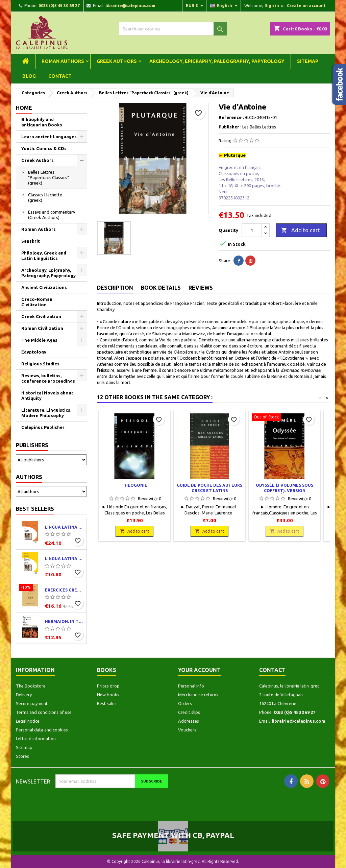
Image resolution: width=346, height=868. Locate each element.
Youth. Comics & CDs (44, 148)
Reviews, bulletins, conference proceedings (48, 378)
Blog (29, 76)
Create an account (306, 6)
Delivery (24, 695)
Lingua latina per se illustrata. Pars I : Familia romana (64, 527)
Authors (29, 477)
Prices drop (108, 686)
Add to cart (300, 231)
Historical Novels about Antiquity (47, 395)
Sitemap (308, 61)
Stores (22, 756)
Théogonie (134, 485)
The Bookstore (31, 686)
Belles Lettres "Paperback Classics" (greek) (48, 177)
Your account (199, 670)
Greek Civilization (41, 316)
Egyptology (34, 352)
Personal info (191, 686)
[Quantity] (252, 230)
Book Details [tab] (161, 288)
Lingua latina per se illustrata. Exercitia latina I (64, 559)
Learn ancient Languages (49, 137)
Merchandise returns (198, 695)
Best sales (107, 703)
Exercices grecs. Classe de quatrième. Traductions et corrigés (64, 590)
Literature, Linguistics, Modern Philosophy (46, 413)
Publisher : (230, 127)
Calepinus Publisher (43, 427)
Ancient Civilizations (44, 287)
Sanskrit (31, 241)
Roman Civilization (42, 328)
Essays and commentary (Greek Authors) (52, 215)
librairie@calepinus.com (130, 6)
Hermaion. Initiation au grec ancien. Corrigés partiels (64, 621)
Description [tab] (115, 288)
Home (24, 108)
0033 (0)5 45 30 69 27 (59, 6)
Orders (185, 703)
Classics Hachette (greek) (45, 197)
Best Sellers (35, 509)
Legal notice (28, 721)
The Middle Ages (39, 340)
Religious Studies (40, 364)
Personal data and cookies (42, 730)
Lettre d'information (36, 739)
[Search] (173, 29)
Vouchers (187, 730)
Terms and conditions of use (44, 712)
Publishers (32, 445)
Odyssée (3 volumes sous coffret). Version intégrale (285, 491)
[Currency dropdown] (195, 6)
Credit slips (189, 712)
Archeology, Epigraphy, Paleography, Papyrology (217, 61)
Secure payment (32, 703)
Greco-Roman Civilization (37, 302)
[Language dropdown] (225, 6)
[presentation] (112, 801)
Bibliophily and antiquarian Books (42, 122)
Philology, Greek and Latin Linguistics (44, 256)
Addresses (189, 721)
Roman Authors (63, 61)
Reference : (231, 117)
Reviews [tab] (201, 288)
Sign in (272, 6)
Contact (60, 76)
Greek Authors (117, 61)
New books (108, 695)
